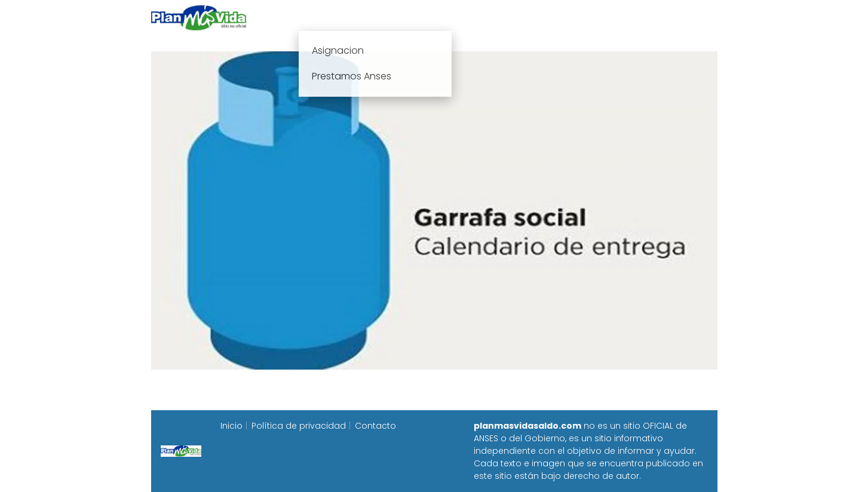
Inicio (302, 18)
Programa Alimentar (671, 18)
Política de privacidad (299, 426)
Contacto (375, 426)
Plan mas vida (364, 18)
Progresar (585, 18)
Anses (428, 18)
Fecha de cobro (507, 18)
